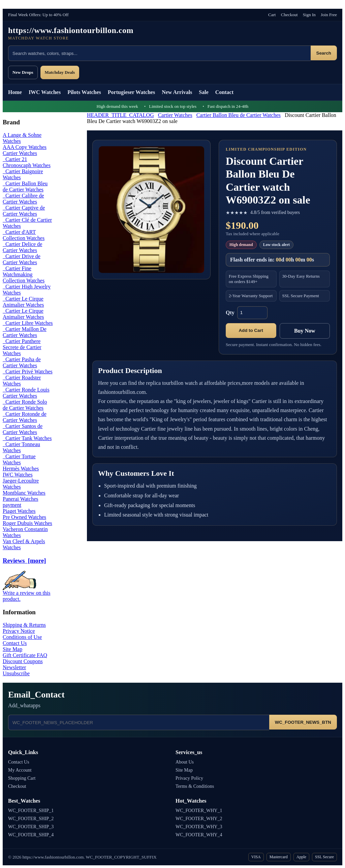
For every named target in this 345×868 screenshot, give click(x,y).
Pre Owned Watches (24, 517)
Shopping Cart (22, 778)
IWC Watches (45, 92)
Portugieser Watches (131, 92)
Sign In (309, 15)
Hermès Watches (21, 469)
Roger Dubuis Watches (27, 523)
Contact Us (15, 643)
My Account (20, 770)
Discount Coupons (23, 661)
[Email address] (139, 722)
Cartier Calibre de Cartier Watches (23, 199)
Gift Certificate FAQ (25, 655)
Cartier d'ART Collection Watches (24, 235)
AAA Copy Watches (25, 147)
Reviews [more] (24, 561)
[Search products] (159, 53)
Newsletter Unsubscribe (16, 670)
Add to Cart (251, 330)
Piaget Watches (19, 511)
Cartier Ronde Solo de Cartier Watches (25, 405)
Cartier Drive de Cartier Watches (22, 259)
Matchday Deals (60, 72)
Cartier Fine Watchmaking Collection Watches (24, 274)
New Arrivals (177, 92)
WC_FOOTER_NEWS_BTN (303, 722)
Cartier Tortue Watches (19, 459)
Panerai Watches (20, 499)
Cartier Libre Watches (28, 323)
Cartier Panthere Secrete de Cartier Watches (22, 347)
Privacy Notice (19, 631)
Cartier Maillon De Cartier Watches (25, 332)
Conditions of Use (22, 637)
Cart (272, 15)
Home (15, 92)
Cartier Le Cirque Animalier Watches (23, 302)
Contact (224, 92)
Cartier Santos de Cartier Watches (23, 429)
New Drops (23, 72)
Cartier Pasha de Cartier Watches (22, 362)
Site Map (12, 649)
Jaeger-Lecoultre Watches (21, 484)
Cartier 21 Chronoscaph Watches (27, 162)
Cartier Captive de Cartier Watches (24, 211)
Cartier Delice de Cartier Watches (22, 247)
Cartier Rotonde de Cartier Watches (25, 417)
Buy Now (305, 331)
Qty (230, 313)
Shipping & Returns (24, 625)
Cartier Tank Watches (27, 438)
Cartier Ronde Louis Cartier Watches (26, 393)
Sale (203, 92)
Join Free (329, 15)
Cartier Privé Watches (28, 371)
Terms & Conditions (195, 786)
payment (12, 505)
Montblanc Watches (24, 493)
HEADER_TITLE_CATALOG (120, 115)
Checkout (289, 15)
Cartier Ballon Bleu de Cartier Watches (239, 115)
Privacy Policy (189, 778)
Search (324, 53)
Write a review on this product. (27, 594)
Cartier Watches (175, 115)
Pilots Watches (84, 92)
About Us (185, 762)
